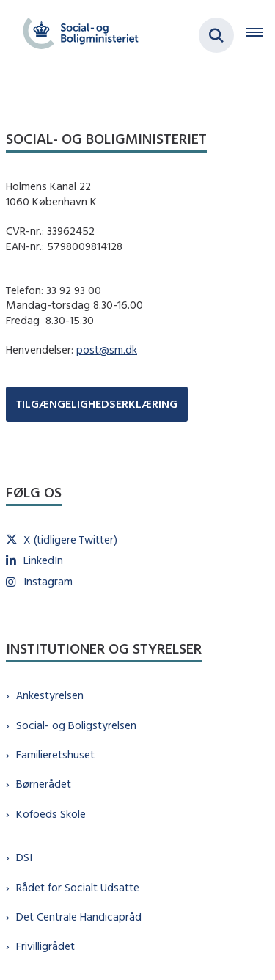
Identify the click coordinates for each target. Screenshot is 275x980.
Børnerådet (44, 784)
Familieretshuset (55, 754)
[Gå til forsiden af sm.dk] (76, 35)
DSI (24, 857)
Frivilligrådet (45, 946)
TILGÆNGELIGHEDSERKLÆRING (97, 404)
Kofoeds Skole (51, 814)
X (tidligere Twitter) (70, 540)
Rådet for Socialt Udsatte (78, 887)
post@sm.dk (107, 350)
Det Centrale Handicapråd (79, 917)
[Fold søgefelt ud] (216, 35)
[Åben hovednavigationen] (260, 35)
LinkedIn (43, 560)
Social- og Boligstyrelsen (76, 725)
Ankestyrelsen (50, 695)
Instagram (48, 581)
